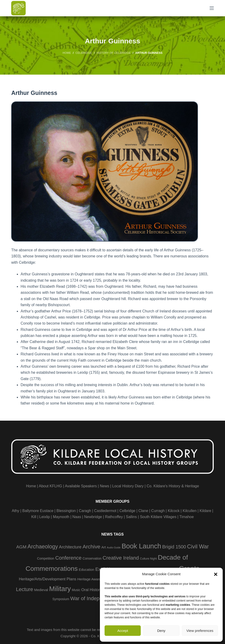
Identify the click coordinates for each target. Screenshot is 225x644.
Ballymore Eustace (38, 511)
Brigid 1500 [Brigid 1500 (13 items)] (174, 547)
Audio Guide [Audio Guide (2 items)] (114, 547)
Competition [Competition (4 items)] (46, 559)
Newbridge (93, 517)
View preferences (200, 631)
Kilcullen (190, 511)
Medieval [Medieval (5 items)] (41, 590)
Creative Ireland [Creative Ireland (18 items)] (121, 558)
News (105, 486)
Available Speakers (81, 486)
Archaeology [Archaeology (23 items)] (43, 547)
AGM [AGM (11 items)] (21, 547)
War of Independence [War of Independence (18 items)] (95, 598)
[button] (216, 574)
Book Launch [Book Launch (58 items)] (141, 546)
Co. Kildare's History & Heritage (173, 486)
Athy (15, 511)
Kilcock (174, 511)
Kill (34, 517)
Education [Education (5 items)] (86, 570)
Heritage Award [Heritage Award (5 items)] (89, 579)
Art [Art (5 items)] (104, 547)
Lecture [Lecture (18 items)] (25, 589)
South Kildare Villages (158, 517)
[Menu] (212, 8)
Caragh (85, 511)
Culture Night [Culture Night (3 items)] (148, 559)
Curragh (158, 511)
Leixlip (44, 517)
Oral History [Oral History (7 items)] (91, 590)
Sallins (131, 517)
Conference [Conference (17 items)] (69, 558)
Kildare (205, 511)
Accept (123, 631)
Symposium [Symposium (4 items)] (61, 599)
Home (31, 486)
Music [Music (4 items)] (76, 590)
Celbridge (127, 511)
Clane (143, 511)
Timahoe (186, 517)
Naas (77, 517)
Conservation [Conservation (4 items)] (92, 559)
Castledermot (105, 511)
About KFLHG (50, 486)
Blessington (66, 511)
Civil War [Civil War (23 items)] (198, 547)
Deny (161, 631)
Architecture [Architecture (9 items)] (70, 547)
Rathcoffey (114, 517)
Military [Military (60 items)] (60, 589)
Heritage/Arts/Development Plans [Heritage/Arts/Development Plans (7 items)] (48, 579)
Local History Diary (128, 486)
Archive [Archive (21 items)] (91, 547)
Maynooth (61, 517)
